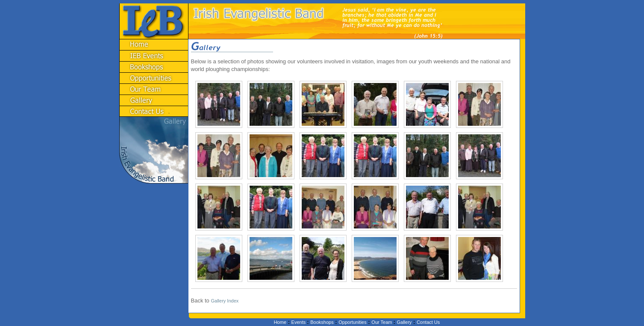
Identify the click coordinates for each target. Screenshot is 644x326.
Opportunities (352, 322)
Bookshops (322, 322)
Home (280, 322)
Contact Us (428, 322)
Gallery (404, 322)
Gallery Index (225, 301)
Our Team (382, 322)
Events (299, 322)
